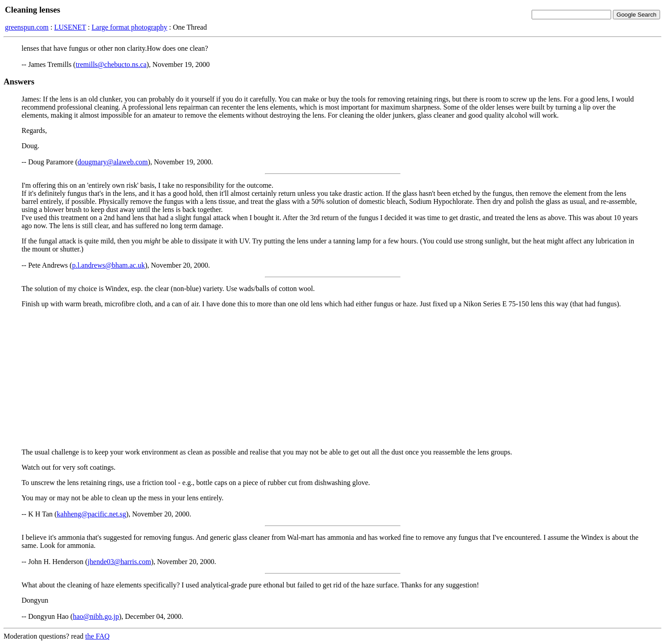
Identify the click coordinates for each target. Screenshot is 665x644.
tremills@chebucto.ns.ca (111, 64)
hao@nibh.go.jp (96, 616)
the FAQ (97, 636)
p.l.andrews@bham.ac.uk (108, 265)
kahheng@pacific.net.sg (92, 514)
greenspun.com (27, 27)
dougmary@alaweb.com (113, 162)
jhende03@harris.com (119, 562)
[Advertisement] (333, 378)
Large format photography (130, 27)
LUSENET (70, 27)
